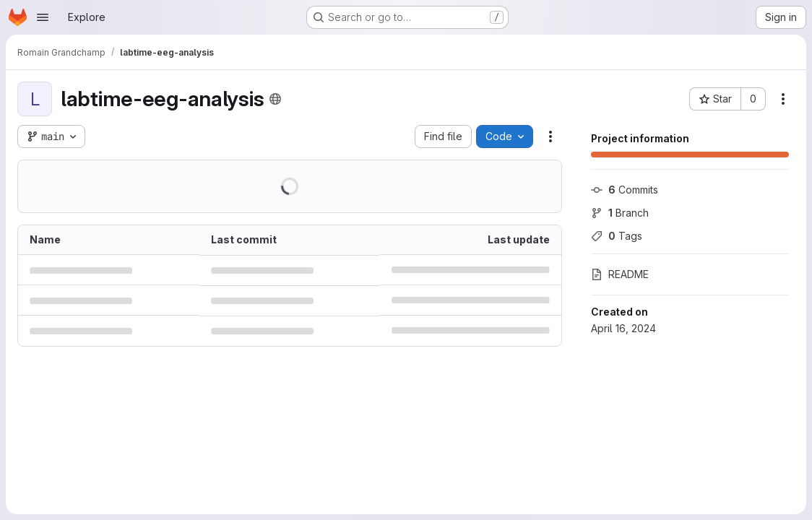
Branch (620, 213)
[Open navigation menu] (43, 17)
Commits (625, 190)
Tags (617, 236)
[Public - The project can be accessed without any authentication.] (275, 99)
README (620, 274)
